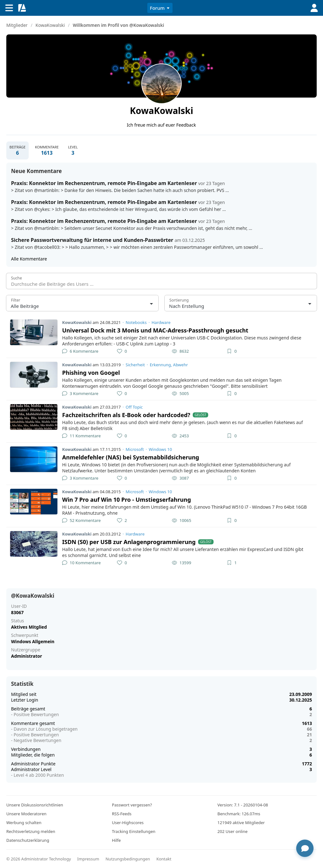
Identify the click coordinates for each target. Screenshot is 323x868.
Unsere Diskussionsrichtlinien (35, 805)
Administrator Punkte (33, 764)
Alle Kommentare (29, 259)
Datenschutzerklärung (28, 840)
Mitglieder (17, 25)
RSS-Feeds (122, 814)
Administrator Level (31, 769)
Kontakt (164, 859)
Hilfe (116, 840)
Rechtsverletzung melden (31, 831)
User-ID (19, 606)
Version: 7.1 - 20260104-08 (243, 805)
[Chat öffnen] (305, 848)
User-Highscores (128, 823)
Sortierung (179, 300)
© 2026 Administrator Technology (39, 859)
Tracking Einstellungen (134, 831)
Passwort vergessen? (132, 805)
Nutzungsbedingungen (128, 859)
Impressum (88, 859)
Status (18, 621)
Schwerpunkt (25, 635)
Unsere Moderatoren (26, 814)
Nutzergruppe (26, 650)
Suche (17, 278)
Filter (16, 300)
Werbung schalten (24, 823)
